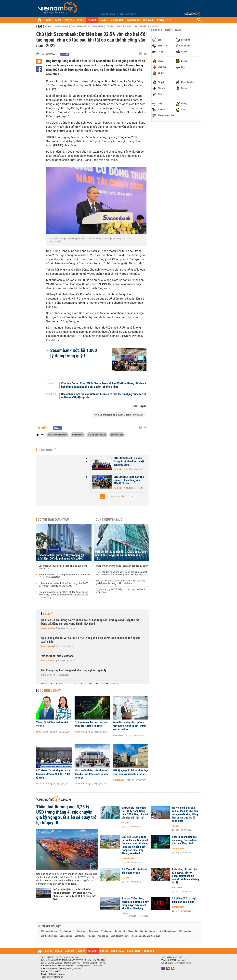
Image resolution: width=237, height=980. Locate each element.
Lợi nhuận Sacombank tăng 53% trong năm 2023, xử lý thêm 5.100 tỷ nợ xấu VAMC (64, 585)
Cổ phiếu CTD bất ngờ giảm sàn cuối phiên (184, 900)
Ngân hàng (61, 27)
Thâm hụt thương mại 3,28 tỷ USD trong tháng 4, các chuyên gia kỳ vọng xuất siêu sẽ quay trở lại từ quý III (66, 815)
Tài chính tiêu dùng (146, 27)
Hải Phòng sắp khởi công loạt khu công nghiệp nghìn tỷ (74, 670)
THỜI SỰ (48, 20)
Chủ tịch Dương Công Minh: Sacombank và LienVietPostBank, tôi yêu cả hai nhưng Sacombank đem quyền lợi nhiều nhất (104, 385)
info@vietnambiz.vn (56, 974)
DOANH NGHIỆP (133, 20)
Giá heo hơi (120, 931)
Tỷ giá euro (106, 931)
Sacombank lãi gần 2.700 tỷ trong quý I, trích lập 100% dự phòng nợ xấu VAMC (61, 557)
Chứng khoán (42, 732)
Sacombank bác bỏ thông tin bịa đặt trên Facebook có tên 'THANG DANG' (65, 576)
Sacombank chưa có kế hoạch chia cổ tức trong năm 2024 (63, 567)
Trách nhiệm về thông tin (52, 977)
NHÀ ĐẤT (104, 20)
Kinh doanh (46, 646)
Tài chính (45, 26)
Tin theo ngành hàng (168, 30)
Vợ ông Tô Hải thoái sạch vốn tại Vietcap (52, 724)
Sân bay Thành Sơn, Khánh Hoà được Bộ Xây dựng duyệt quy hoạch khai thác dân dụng (135, 904)
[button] (102, 497)
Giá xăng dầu (185, 931)
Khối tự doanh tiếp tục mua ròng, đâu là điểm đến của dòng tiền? (184, 840)
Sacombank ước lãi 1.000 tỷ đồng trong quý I (74, 353)
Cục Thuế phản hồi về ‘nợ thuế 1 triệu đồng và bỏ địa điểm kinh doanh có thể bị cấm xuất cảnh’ (91, 640)
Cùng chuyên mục (109, 519)
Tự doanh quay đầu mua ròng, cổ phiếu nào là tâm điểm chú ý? (91, 724)
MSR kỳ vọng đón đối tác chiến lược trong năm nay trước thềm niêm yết (131, 772)
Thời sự (125, 914)
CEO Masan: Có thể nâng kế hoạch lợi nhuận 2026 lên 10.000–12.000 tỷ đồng (53, 774)
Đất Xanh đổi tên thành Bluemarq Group (135, 871)
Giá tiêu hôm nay (148, 931)
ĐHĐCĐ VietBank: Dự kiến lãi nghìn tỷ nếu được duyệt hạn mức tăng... (129, 461)
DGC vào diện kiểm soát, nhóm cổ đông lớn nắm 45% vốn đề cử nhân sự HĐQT (92, 774)
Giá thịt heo (80, 936)
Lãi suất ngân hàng (167, 931)
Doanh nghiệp (48, 628)
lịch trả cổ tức (117, 435)
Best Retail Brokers (120, 936)
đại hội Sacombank (97, 435)
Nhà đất (45, 675)
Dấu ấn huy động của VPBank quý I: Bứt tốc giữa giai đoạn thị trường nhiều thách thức (121, 582)
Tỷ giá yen (94, 931)
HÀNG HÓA (69, 20)
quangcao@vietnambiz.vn (179, 963)
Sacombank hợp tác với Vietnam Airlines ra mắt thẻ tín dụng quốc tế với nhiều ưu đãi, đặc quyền (104, 396)
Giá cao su (103, 936)
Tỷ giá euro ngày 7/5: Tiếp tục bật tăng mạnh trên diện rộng (121, 591)
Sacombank (78, 435)
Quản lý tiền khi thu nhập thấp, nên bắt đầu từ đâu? (122, 566)
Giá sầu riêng (66, 936)
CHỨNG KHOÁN (117, 20)
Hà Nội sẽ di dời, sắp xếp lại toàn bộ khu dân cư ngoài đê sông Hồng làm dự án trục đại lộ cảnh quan (185, 814)
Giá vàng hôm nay (49, 931)
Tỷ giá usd (81, 931)
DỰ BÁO (58, 20)
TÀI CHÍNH (92, 20)
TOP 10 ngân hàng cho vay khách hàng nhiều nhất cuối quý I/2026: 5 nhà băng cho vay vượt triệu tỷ (122, 573)
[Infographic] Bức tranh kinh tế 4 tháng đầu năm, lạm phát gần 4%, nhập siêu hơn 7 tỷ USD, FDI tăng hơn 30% (74, 894)
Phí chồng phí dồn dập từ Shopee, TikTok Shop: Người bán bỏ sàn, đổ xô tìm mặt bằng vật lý (185, 876)
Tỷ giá (110, 27)
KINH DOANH (149, 20)
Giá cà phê (132, 931)
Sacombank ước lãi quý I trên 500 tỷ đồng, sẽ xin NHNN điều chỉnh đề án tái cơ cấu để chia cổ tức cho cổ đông (63, 595)
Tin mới (48, 614)
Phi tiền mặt (124, 27)
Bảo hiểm (98, 27)
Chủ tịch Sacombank (58, 435)
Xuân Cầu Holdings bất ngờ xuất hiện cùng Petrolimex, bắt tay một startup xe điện (130, 726)
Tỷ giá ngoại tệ (67, 931)
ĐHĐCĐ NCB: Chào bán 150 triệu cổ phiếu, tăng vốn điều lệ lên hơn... (129, 480)
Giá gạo (92, 936)
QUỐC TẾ (81, 20)
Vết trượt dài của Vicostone (57, 656)
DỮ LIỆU (161, 20)
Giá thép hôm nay (49, 936)
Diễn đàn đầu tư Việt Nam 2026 (146, 936)
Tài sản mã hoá (80, 27)
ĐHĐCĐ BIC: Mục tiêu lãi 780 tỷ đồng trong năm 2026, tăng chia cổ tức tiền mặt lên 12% (121, 555)
